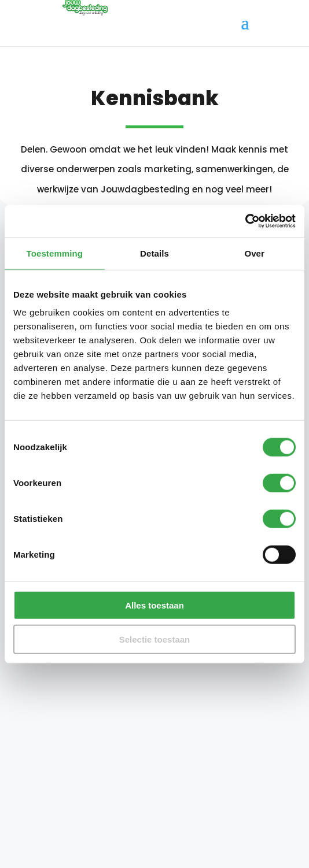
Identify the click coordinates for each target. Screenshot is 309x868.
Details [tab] (154, 253)
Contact (35, 794)
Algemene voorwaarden (70, 842)
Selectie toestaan (155, 639)
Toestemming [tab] (55, 253)
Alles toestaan (154, 605)
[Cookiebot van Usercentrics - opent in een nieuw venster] (245, 221)
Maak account (215, 752)
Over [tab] (254, 253)
